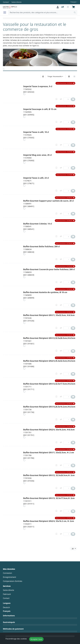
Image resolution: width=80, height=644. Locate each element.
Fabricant (7, 594)
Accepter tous (36, 639)
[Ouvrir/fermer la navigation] (6, 12)
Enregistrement (9, 577)
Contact (6, 598)
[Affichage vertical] (69, 76)
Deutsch (6, 607)
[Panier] (74, 7)
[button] (65, 83)
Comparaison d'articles (13, 581)
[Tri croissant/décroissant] (43, 76)
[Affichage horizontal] (74, 76)
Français (73, 2)
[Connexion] (58, 7)
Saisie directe (8, 590)
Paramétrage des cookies (16, 639)
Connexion (7, 573)
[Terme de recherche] (40, 12)
